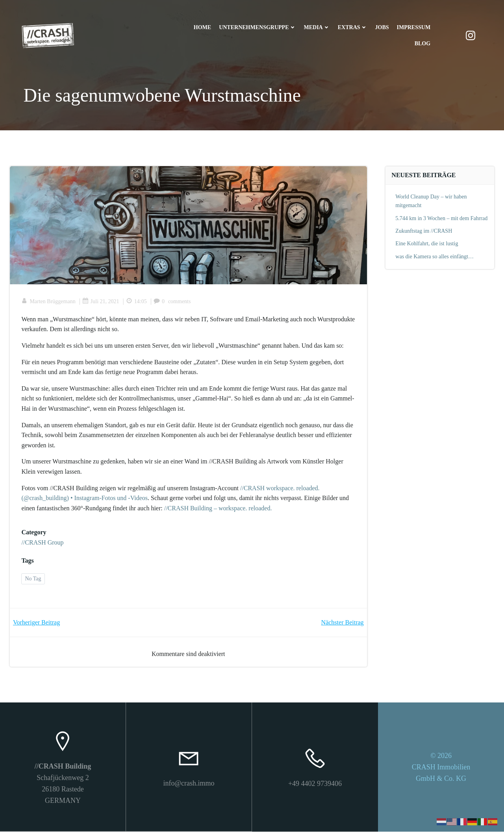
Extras (352, 28)
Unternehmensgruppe (257, 28)
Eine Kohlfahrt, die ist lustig (427, 244)
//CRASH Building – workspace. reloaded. (218, 509)
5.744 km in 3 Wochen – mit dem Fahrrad (442, 218)
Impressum (413, 28)
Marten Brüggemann (49, 302)
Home (202, 28)
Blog (422, 44)
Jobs (382, 28)
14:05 (136, 302)
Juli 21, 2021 (101, 302)
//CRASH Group (43, 543)
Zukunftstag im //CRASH (424, 231)
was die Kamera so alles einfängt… (435, 257)
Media (317, 28)
